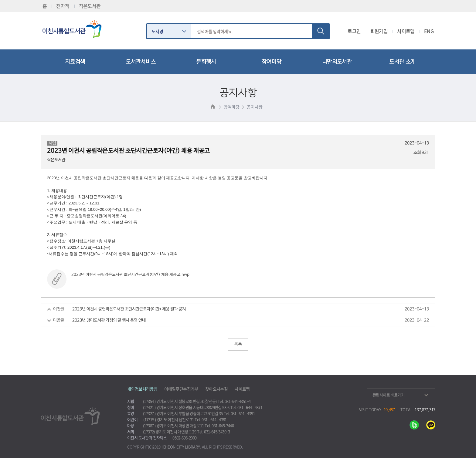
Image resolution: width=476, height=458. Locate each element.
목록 (238, 344)
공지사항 (255, 107)
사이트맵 (406, 31)
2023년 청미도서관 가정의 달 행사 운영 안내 (109, 320)
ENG (429, 31)
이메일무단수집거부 (181, 389)
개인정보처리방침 (142, 389)
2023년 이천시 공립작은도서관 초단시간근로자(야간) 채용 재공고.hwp (130, 275)
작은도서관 (90, 6)
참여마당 (231, 107)
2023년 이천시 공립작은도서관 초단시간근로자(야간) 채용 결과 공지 (129, 309)
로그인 (354, 31)
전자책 (63, 6)
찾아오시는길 (216, 389)
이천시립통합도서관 (75, 29)
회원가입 (379, 31)
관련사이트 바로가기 (400, 395)
